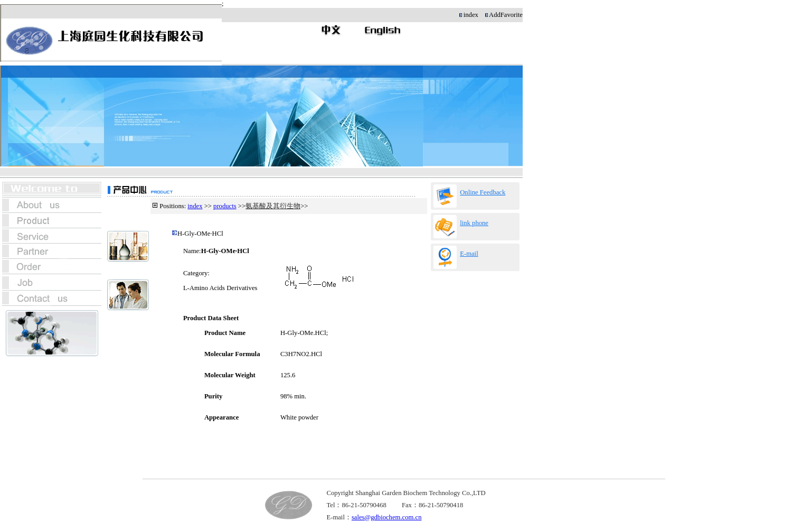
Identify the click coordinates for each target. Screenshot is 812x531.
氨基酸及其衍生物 (273, 206)
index (195, 206)
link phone (474, 223)
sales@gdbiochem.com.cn (387, 517)
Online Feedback (483, 192)
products (225, 206)
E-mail (469, 254)
